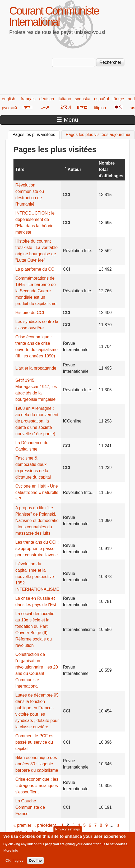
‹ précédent (45, 825)
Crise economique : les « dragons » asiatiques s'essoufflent (37, 786)
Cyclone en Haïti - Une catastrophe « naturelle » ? (37, 492)
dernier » (39, 832)
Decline (35, 863)
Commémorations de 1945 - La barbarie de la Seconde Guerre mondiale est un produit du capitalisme (36, 291)
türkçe (118, 99)
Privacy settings (67, 832)
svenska (83, 99)
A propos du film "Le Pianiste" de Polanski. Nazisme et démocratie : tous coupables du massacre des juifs (37, 521)
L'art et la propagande (36, 368)
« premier (22, 825)
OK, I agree (15, 863)
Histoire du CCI (30, 313)
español (101, 99)
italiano (65, 99)
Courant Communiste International (54, 16)
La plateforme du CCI (35, 269)
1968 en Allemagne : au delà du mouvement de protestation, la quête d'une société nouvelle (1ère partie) (37, 421)
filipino (100, 108)
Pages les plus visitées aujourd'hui (98, 135)
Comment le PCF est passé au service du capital (35, 742)
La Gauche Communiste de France (30, 807)
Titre (20, 169)
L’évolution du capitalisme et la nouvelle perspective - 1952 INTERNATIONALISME (37, 577)
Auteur (75, 169)
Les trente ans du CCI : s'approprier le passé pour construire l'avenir (37, 549)
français (28, 99)
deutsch (46, 99)
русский (9, 108)
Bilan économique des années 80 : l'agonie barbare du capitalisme (37, 764)
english (9, 99)
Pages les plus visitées (36, 134)
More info (11, 853)
